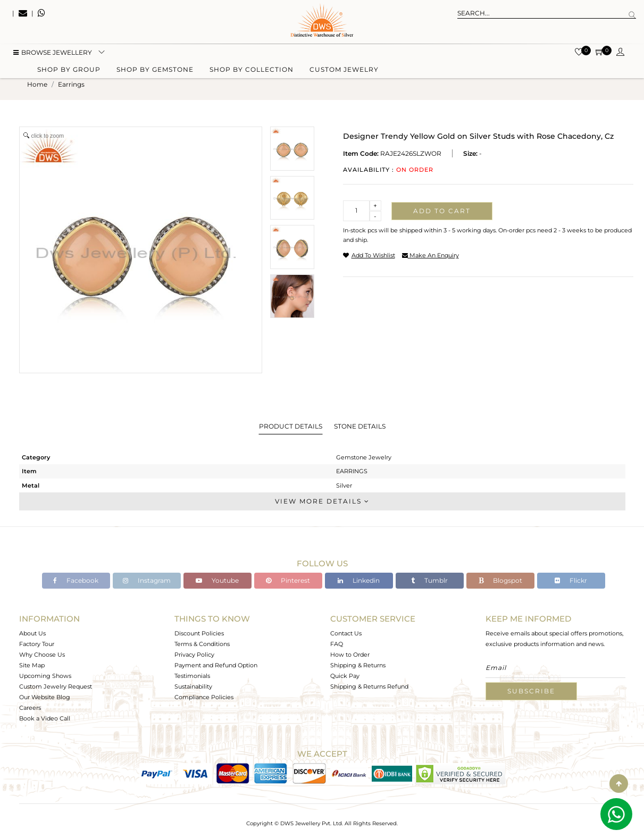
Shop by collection (252, 70)
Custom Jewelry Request (56, 686)
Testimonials (192, 676)
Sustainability (193, 686)
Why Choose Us (42, 655)
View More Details (322, 501)
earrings (71, 84)
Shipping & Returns (358, 665)
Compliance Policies (204, 697)
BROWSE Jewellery (53, 53)
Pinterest (288, 580)
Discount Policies (199, 633)
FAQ (337, 644)
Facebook (76, 580)
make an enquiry (430, 255)
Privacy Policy (194, 655)
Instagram (147, 580)
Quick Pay (345, 676)
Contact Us (346, 633)
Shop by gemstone (155, 70)
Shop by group (69, 70)
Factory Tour (37, 644)
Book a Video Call (45, 718)
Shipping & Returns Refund (369, 686)
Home (37, 84)
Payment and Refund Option (216, 665)
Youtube (217, 580)
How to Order (350, 655)
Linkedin (359, 580)
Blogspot (500, 580)
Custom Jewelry (344, 70)
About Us (32, 633)
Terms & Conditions (202, 644)
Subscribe (531, 691)
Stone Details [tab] (360, 426)
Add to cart (442, 211)
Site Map (32, 665)
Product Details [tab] (291, 426)
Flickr (571, 580)
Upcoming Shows (45, 676)
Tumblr (429, 580)
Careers (30, 708)
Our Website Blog (45, 697)
